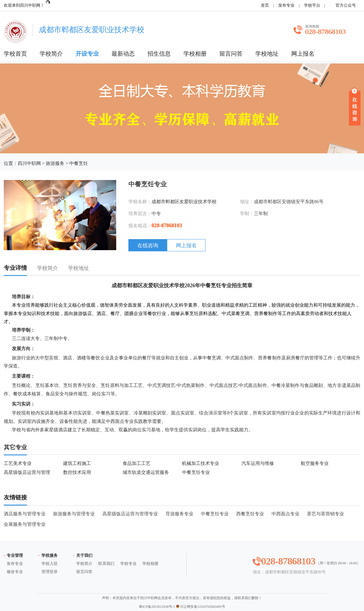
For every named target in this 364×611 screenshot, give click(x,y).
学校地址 (267, 54)
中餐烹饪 (79, 163)
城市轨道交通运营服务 (146, 472)
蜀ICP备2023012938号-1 (157, 607)
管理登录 (50, 572)
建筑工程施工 (77, 463)
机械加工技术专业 (201, 463)
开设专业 (87, 54)
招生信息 (159, 54)
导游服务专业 (179, 514)
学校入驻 (50, 564)
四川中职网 (29, 163)
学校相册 (195, 54)
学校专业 (128, 564)
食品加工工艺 (136, 463)
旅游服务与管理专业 (74, 514)
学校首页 (15, 54)
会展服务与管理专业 (25, 524)
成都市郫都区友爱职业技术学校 (184, 202)
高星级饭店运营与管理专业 (130, 514)
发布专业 (286, 5)
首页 (265, 5)
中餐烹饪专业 (196, 472)
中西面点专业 (285, 514)
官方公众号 (345, 5)
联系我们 (106, 564)
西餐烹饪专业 (250, 514)
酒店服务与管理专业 (25, 514)
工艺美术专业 (18, 463)
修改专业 (15, 572)
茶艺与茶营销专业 (325, 514)
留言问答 (231, 54)
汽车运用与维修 (258, 463)
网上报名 (303, 54)
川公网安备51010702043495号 (201, 607)
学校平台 (312, 5)
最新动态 (123, 54)
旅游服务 (55, 163)
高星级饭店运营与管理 (27, 472)
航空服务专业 (315, 463)
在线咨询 (148, 246)
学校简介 (51, 54)
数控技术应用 (77, 472)
